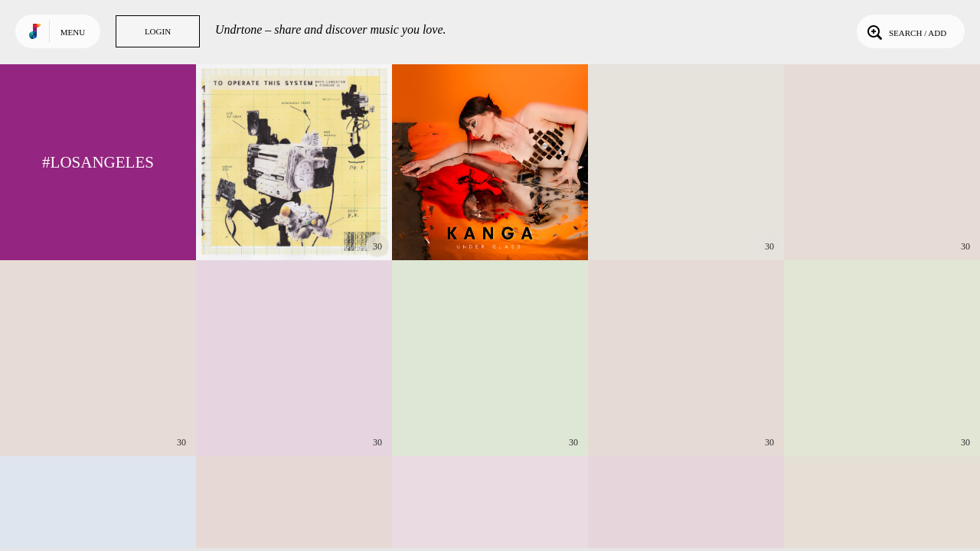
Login (158, 31)
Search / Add (905, 31)
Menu (73, 32)
